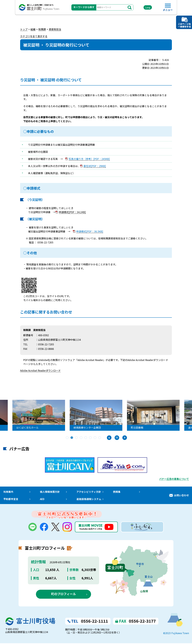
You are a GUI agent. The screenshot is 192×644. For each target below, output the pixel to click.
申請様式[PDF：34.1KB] (72, 212)
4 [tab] (81, 438)
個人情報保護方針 (49, 492)
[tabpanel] (76, 415)
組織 (33, 29)
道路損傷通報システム (88, 499)
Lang (146, 8)
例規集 (116, 492)
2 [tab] (72, 438)
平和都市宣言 (11, 499)
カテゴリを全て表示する (34, 36)
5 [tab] (86, 438)
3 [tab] (77, 438)
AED (42, 499)
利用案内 (8, 492)
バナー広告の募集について (174, 479)
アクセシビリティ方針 (88, 492)
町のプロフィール (63, 595)
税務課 (42, 29)
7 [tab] (95, 438)
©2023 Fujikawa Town (176, 634)
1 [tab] (67, 438)
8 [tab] (100, 438)
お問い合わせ (181, 496)
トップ (24, 29)
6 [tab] (91, 438)
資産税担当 (55, 29)
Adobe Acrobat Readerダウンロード (40, 370)
